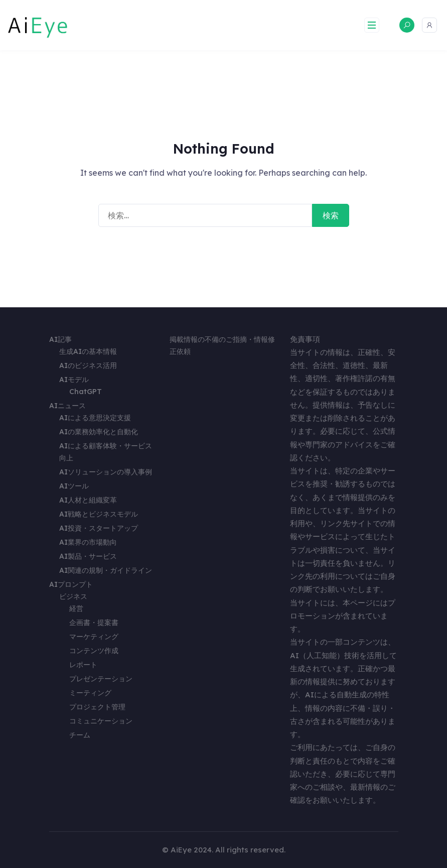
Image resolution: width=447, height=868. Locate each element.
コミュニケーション (101, 721)
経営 (76, 608)
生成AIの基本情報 (88, 351)
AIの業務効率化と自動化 (99, 432)
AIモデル (74, 380)
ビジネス (73, 596)
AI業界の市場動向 (88, 542)
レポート (83, 665)
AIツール (74, 486)
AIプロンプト (71, 584)
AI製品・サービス (88, 556)
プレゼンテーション (101, 679)
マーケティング (94, 637)
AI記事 (60, 339)
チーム (80, 735)
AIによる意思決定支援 (95, 418)
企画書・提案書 (94, 623)
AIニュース (67, 406)
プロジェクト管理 (97, 707)
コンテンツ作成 (94, 651)
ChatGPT (86, 392)
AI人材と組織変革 (88, 500)
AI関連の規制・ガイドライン (106, 570)
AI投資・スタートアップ (99, 528)
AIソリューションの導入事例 (106, 472)
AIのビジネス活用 (88, 365)
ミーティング (90, 693)
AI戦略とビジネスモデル (99, 514)
